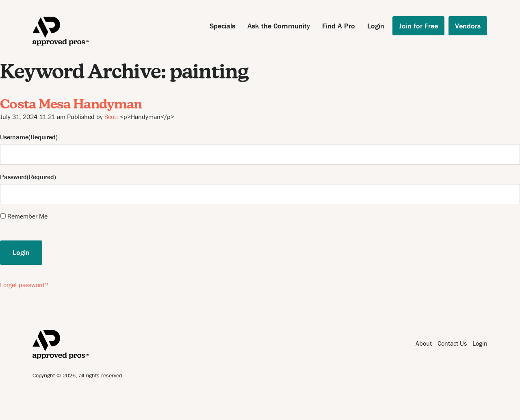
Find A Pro (339, 26)
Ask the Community (279, 26)
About (424, 343)
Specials (222, 26)
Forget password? (24, 285)
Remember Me (27, 216)
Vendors (468, 26)
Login (376, 26)
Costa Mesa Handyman (71, 105)
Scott (111, 117)
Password (13, 177)
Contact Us (452, 343)
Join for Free (418, 26)
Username (14, 137)
